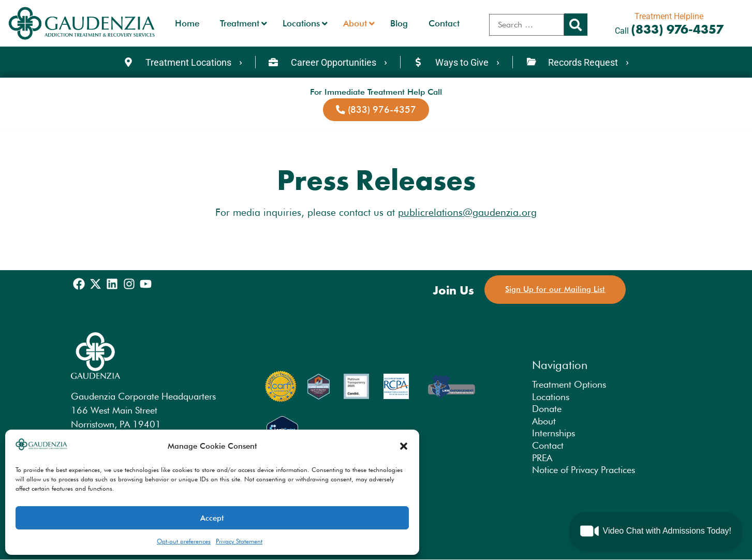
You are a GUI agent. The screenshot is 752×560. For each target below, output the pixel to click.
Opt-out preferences (184, 541)
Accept (212, 518)
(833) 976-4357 (677, 29)
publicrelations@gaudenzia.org (467, 212)
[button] (404, 446)
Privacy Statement (239, 541)
